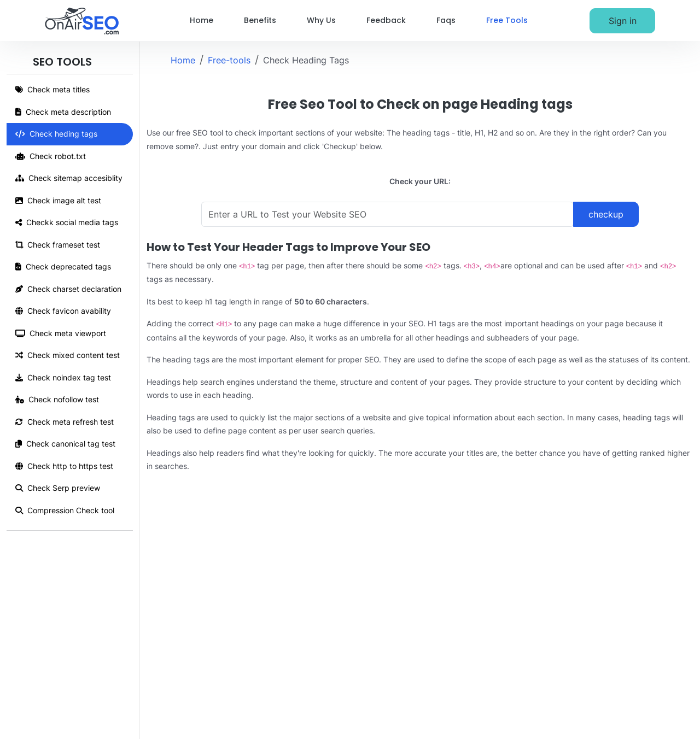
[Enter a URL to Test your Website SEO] (387, 214)
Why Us (321, 20)
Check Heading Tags (306, 60)
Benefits (260, 20)
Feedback (386, 20)
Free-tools (229, 60)
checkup (606, 214)
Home (202, 20)
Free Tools (507, 20)
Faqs (446, 20)
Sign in (623, 21)
